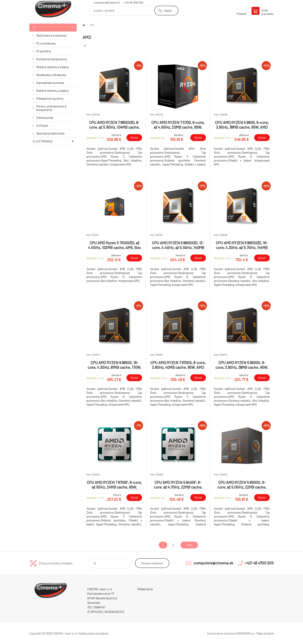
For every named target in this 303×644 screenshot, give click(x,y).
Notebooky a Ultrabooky (51, 75)
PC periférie (44, 51)
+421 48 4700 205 (133, 3)
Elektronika (55, 141)
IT (55, 27)
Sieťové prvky (45, 118)
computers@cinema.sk (107, 3)
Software (42, 125)
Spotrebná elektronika (50, 133)
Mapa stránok (265, 633)
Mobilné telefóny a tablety (53, 67)
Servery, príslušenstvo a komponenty (51, 108)
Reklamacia (145, 589)
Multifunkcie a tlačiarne (51, 35)
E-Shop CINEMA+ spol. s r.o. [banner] (53, 9)
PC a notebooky (46, 43)
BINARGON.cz (245, 633)
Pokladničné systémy (50, 99)
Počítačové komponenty (52, 59)
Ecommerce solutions (222, 633)
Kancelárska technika (50, 83)
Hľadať (168, 11)
